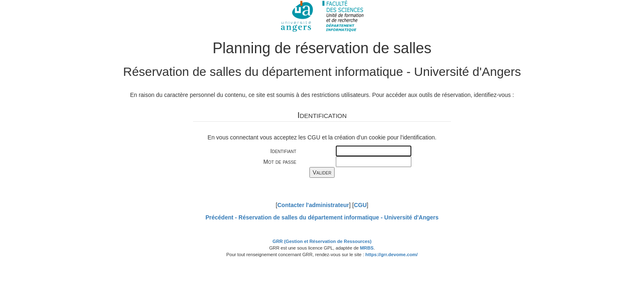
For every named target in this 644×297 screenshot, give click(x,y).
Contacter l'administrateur (313, 205)
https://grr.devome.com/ (392, 255)
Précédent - (322, 217)
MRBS (367, 248)
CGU (360, 205)
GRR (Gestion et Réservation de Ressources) (322, 241)
